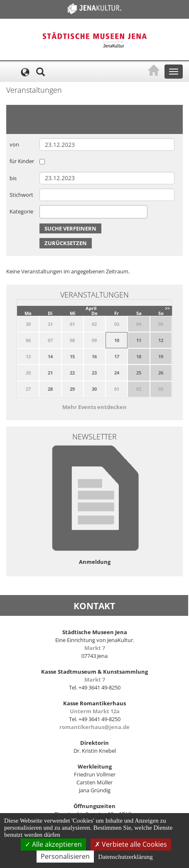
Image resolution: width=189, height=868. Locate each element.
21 (50, 373)
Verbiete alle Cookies (131, 844)
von (14, 144)
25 (139, 373)
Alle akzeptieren (53, 844)
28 (50, 389)
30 (94, 389)
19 (161, 356)
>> (167, 308)
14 (50, 356)
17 (117, 356)
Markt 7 (95, 648)
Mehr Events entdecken (94, 407)
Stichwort (21, 195)
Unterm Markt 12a (95, 711)
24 (117, 373)
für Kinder (22, 161)
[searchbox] (44, 212)
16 (94, 356)
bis (13, 178)
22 (72, 373)
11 (139, 340)
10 (117, 340)
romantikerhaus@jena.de (94, 727)
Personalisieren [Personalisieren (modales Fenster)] (65, 856)
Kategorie (21, 211)
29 (72, 389)
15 (72, 356)
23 (94, 373)
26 (161, 373)
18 (139, 356)
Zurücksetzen (66, 243)
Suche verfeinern (70, 228)
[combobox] (93, 212)
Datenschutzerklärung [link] (125, 857)
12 (161, 340)
